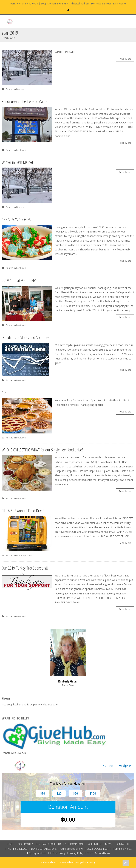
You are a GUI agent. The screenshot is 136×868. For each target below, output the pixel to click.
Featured (21, 150)
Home (5, 38)
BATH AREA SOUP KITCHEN (52, 844)
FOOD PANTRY (25, 844)
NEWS (109, 844)
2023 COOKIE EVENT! (99, 849)
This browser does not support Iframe (68, 794)
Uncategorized (24, 555)
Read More (125, 59)
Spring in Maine (38, 853)
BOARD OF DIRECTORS (44, 849)
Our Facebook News (72, 849)
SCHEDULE (21, 849)
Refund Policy (58, 853)
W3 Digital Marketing (84, 862)
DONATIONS (77, 844)
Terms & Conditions (99, 853)
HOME (9, 844)
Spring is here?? (124, 849)
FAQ (9, 849)
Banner (20, 89)
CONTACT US (123, 844)
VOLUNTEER (95, 844)
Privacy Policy (76, 853)
